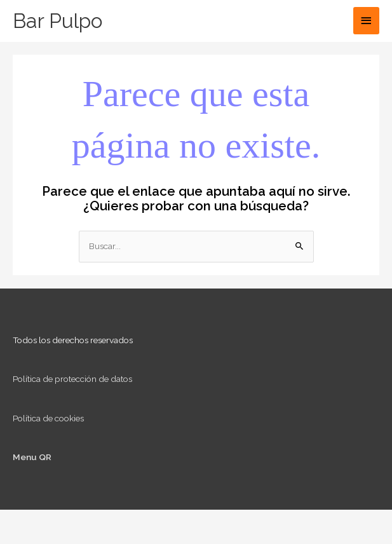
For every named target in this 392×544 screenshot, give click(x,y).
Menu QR (32, 457)
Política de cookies (48, 418)
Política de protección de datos (72, 379)
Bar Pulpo (57, 21)
